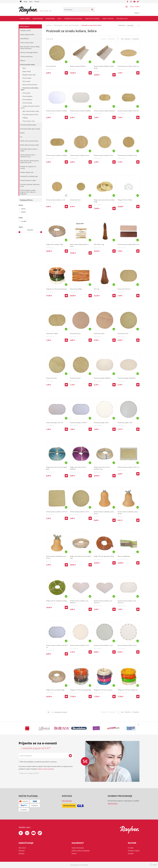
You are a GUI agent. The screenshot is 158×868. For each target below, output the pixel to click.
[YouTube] (134, 2)
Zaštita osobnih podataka (46, 769)
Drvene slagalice (27, 96)
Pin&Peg (25, 118)
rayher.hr (49, 25)
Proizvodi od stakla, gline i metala (30, 129)
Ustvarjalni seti (122, 19)
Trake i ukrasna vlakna (27, 43)
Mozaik (22, 133)
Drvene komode (27, 103)
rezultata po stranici (61, 712)
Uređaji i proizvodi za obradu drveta (30, 107)
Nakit (59, 19)
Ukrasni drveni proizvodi (30, 85)
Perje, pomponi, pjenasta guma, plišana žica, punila (30, 162)
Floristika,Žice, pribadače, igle (29, 176)
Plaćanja (22, 851)
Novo (31, 2)
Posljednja (135, 39)
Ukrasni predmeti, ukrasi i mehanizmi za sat (28, 156)
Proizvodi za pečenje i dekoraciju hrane (30, 185)
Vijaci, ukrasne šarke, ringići (31, 111)
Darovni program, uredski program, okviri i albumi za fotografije (28, 192)
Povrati (74, 854)
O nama (131, 848)
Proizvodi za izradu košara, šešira (30, 89)
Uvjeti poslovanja (78, 848)
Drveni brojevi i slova (29, 121)
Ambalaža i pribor (25, 30)
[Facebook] (127, 2)
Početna (104, 39)
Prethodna (111, 39)
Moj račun (22, 848)
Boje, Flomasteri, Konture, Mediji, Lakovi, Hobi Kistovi (30, 48)
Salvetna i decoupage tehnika (29, 52)
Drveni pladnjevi (27, 100)
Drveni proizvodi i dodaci (28, 65)
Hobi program (38, 19)
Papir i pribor (25, 19)
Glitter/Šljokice (25, 39)
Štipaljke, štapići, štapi (29, 75)
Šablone (23, 61)
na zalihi (24, 221)
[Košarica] (131, 6)
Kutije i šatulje (27, 71)
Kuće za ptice (26, 81)
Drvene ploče (26, 93)
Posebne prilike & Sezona (73, 19)
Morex (23, 209)
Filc (21, 137)
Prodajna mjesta (134, 851)
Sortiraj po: (122, 25)
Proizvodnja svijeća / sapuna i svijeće (29, 150)
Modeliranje (50, 19)
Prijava (137, 13)
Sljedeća (128, 39)
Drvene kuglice (27, 78)
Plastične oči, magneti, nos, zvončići (28, 167)
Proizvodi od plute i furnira (30, 114)
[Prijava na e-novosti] (70, 756)
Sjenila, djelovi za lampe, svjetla (30, 145)
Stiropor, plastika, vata (27, 172)
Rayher (24, 212)
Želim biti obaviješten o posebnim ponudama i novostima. (39, 762)
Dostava (21, 854)
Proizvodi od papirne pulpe (28, 125)
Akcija (25, 2)
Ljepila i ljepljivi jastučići (27, 35)
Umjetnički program (92, 19)
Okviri (24, 68)
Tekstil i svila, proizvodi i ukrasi (29, 141)
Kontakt (37, 2)
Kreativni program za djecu (28, 180)
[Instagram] (131, 2)
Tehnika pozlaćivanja (26, 56)
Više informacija (67, 801)
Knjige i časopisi (108, 19)
